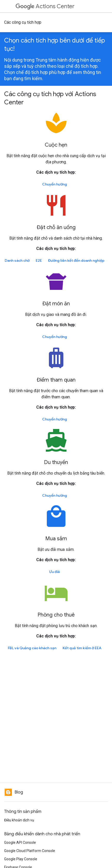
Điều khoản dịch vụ (19, 820)
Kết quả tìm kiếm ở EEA (82, 648)
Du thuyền (56, 462)
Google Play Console (21, 859)
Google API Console (20, 842)
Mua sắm (56, 539)
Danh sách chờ (17, 260)
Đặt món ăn (56, 304)
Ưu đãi (55, 572)
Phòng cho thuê (56, 615)
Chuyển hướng (55, 184)
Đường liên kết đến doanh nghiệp (76, 260)
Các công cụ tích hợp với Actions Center (50, 98)
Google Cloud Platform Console (30, 851)
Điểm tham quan (56, 380)
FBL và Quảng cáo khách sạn (32, 648)
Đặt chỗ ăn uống (56, 227)
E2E (39, 260)
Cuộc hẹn (56, 145)
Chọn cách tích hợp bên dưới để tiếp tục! (55, 45)
